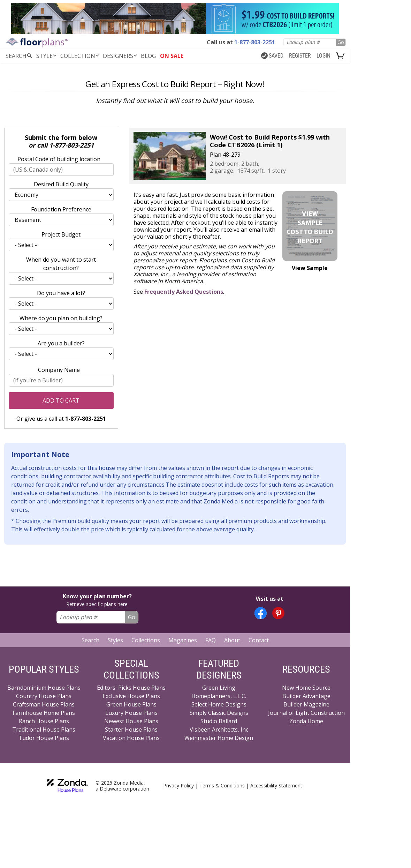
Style (47, 56)
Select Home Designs (219, 704)
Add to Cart (61, 401)
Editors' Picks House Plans (131, 688)
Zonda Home (306, 721)
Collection (80, 56)
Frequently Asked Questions (184, 292)
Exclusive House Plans (131, 696)
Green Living (219, 688)
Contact (259, 640)
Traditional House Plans (44, 729)
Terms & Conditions (222, 785)
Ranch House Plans (44, 721)
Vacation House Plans (131, 738)
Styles (115, 640)
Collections (146, 640)
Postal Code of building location (59, 159)
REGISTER (300, 56)
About (232, 640)
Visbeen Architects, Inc (219, 729)
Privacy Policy (178, 785)
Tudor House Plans (44, 738)
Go (341, 42)
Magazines (183, 640)
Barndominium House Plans (44, 688)
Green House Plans (131, 704)
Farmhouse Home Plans (44, 713)
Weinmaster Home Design (219, 738)
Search (90, 640)
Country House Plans (44, 696)
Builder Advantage (306, 696)
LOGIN (324, 56)
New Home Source (306, 688)
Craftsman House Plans (44, 704)
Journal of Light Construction (306, 713)
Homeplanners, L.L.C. (219, 696)
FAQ (211, 640)
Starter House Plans (131, 729)
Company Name (59, 370)
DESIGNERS (120, 56)
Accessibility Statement (276, 785)
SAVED (272, 56)
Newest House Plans (131, 721)
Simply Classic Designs (219, 713)
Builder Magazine (306, 704)
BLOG (148, 56)
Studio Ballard (219, 721)
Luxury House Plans (131, 713)
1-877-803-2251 (71, 145)
